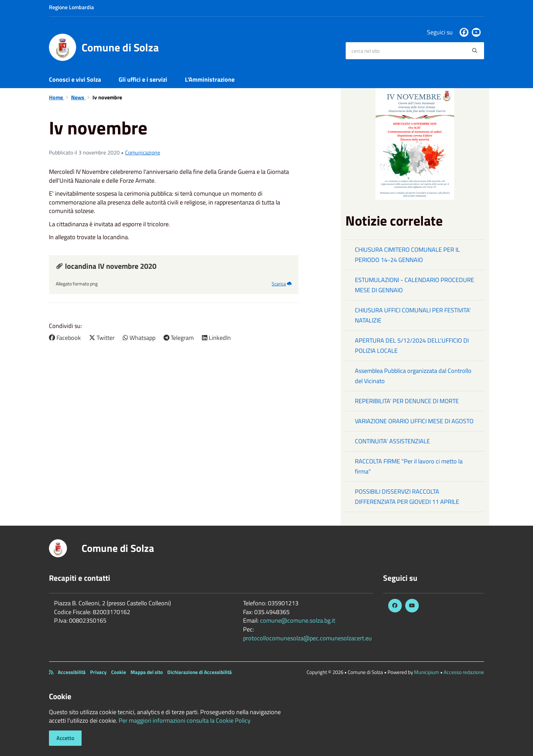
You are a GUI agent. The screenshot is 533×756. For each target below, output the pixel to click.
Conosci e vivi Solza (75, 79)
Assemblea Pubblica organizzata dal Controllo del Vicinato (413, 376)
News (78, 97)
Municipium (427, 672)
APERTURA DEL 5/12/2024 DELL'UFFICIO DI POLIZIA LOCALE (412, 346)
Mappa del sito (147, 672)
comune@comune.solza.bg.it (298, 620)
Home (57, 97)
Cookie (119, 672)
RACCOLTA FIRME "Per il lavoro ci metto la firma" (409, 466)
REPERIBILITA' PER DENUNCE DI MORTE (407, 401)
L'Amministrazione (210, 79)
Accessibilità (72, 672)
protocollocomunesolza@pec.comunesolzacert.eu (307, 638)
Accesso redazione (464, 672)
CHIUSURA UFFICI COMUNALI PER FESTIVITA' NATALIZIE (413, 315)
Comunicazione (143, 152)
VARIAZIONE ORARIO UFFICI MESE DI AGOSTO (414, 421)
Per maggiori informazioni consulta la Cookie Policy (185, 720)
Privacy (98, 672)
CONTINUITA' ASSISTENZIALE (392, 441)
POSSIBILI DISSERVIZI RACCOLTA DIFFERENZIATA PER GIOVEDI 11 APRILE (407, 497)
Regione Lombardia (71, 7)
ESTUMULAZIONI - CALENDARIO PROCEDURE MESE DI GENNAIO (415, 285)
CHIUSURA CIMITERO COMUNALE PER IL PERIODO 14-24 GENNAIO (407, 255)
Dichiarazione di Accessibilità (200, 672)
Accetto (65, 738)
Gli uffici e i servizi (143, 79)
